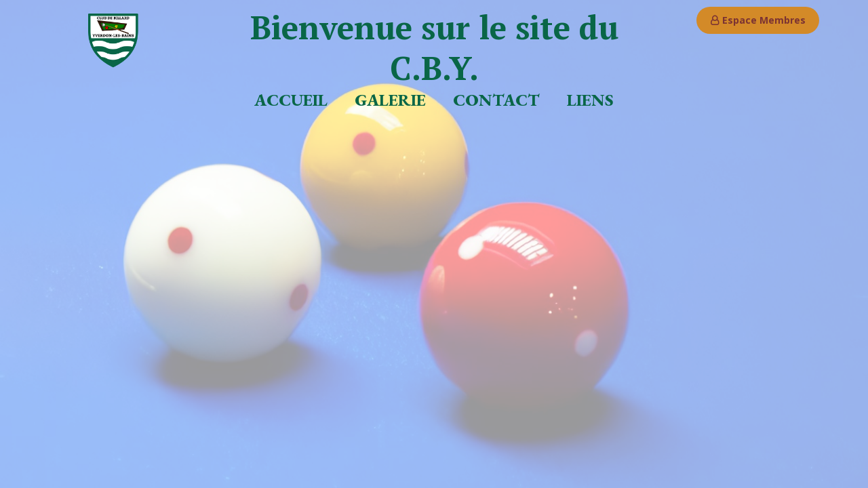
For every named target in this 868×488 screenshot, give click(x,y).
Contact (496, 100)
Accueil (291, 100)
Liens (590, 100)
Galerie (390, 100)
